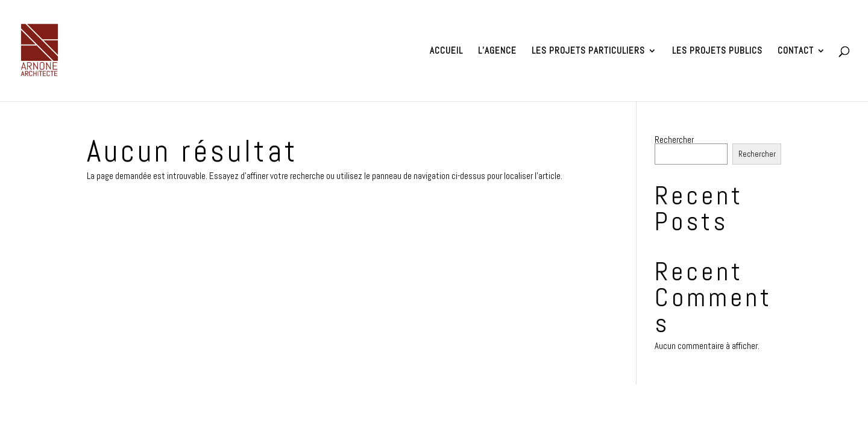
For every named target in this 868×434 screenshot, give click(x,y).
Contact (796, 51)
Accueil (446, 51)
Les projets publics (717, 51)
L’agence (497, 51)
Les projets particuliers (588, 51)
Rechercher (674, 140)
